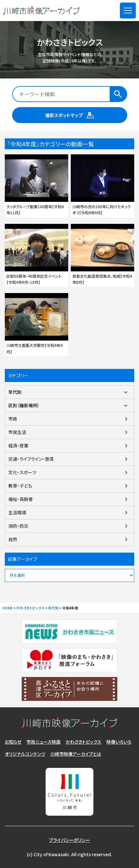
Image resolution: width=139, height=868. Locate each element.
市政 (13, 419)
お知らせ (13, 742)
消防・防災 (18, 526)
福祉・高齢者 (21, 499)
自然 (13, 539)
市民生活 (17, 432)
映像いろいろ (119, 742)
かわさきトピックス (84, 742)
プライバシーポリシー (69, 840)
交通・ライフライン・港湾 (31, 459)
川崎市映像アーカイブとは (76, 754)
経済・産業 (18, 445)
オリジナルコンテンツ (25, 754)
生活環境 (17, 512)
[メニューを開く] (128, 11)
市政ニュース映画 (44, 742)
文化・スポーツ (22, 472)
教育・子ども (20, 486)
